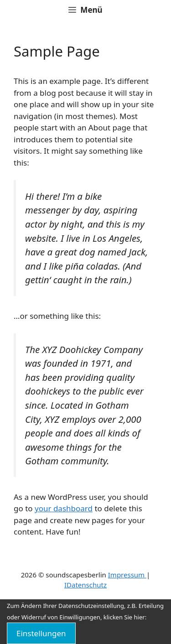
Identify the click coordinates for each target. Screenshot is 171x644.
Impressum (127, 575)
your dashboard (64, 508)
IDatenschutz (85, 585)
